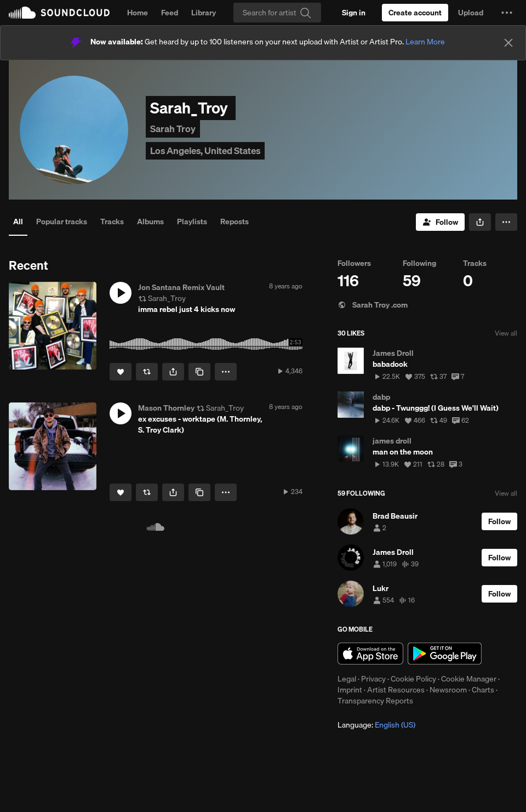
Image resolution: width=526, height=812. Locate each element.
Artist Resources (396, 690)
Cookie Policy (413, 679)
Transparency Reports (375, 701)
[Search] (277, 13)
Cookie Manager (469, 679)
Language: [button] (376, 725)
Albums (150, 222)
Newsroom (448, 690)
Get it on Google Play (445, 654)
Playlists (192, 222)
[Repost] (147, 372)
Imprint (350, 690)
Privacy (373, 679)
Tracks (112, 222)
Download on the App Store (370, 654)
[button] (507, 13)
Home (138, 13)
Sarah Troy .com (373, 305)
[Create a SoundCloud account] (415, 13)
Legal (347, 679)
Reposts (235, 222)
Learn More (425, 42)
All (18, 222)
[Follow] (440, 222)
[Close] (508, 43)
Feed (170, 13)
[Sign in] (354, 13)
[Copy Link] (199, 372)
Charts (483, 690)
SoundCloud (59, 13)
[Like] (121, 372)
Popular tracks (62, 222)
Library (204, 13)
